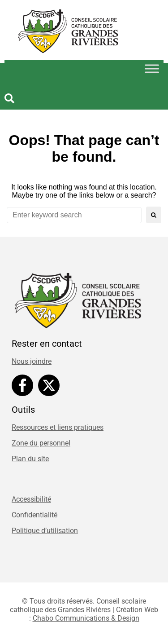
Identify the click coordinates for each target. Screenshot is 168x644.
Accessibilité (31, 499)
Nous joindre (32, 361)
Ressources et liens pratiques (58, 427)
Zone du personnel (41, 443)
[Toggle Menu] (152, 68)
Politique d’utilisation (45, 531)
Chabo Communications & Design (86, 618)
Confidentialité (34, 515)
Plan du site (30, 459)
